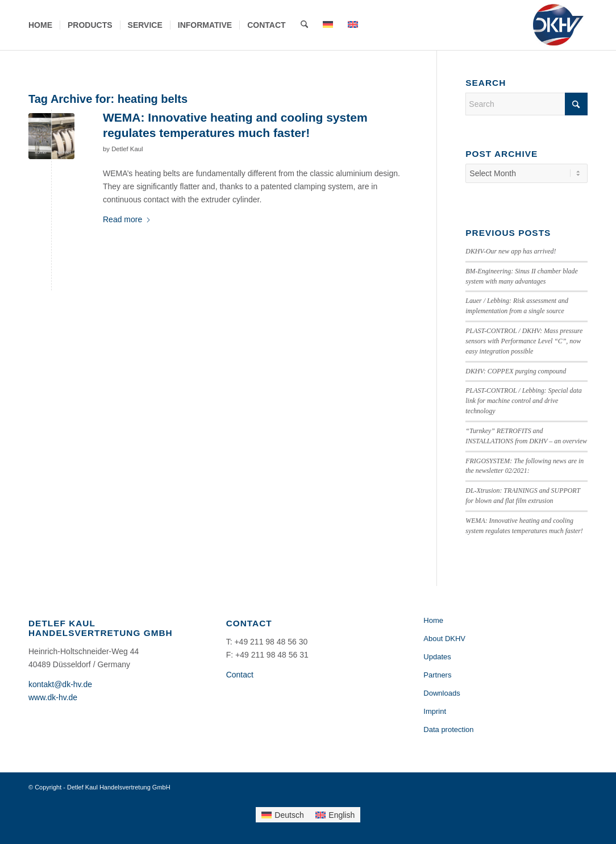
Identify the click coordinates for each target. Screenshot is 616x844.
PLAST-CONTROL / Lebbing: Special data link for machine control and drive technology (523, 401)
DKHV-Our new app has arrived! (511, 251)
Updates (437, 657)
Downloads (442, 693)
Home (433, 620)
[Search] (304, 25)
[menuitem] (40, 25)
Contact (240, 675)
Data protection (448, 729)
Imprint (435, 711)
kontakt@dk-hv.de (60, 684)
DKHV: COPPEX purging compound (516, 371)
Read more (127, 219)
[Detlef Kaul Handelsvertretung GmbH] (558, 25)
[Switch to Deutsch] (283, 814)
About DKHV (444, 639)
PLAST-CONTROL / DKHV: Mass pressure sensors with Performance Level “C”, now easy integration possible (524, 341)
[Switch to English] (335, 814)
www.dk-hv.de (53, 697)
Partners (437, 675)
